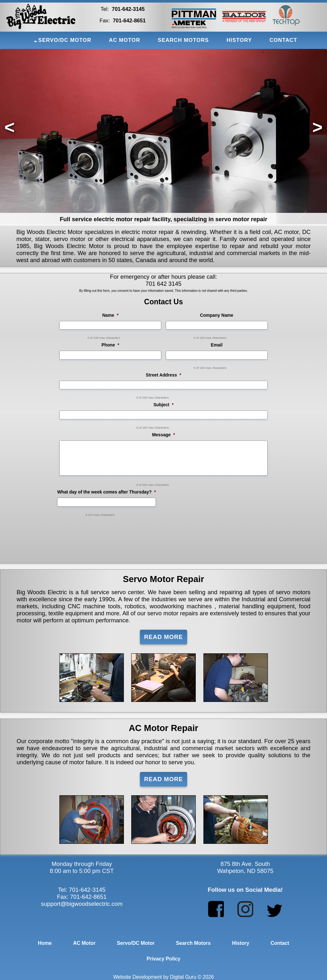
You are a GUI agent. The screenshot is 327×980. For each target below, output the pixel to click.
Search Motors (193, 943)
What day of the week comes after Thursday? (106, 492)
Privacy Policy (163, 959)
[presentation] (163, 532)
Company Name (217, 315)
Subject (163, 405)
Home (45, 943)
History (240, 943)
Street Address (164, 375)
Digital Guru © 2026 (192, 977)
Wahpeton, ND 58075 (245, 871)
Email (217, 345)
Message (163, 435)
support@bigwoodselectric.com (82, 904)
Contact (280, 943)
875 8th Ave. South (245, 864)
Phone (110, 345)
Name (110, 315)
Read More (163, 637)
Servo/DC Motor (136, 943)
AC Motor (84, 943)
